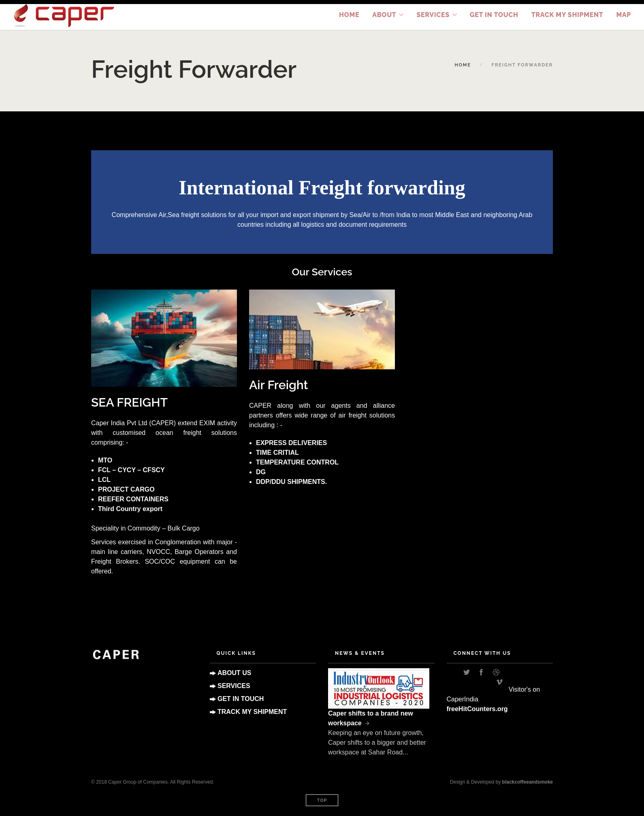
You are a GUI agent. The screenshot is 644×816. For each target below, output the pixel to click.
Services (433, 15)
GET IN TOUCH (241, 699)
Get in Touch (494, 15)
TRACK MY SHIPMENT (567, 15)
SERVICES (234, 686)
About (384, 15)
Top (322, 800)
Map (624, 15)
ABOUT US (235, 673)
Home (349, 15)
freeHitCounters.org (477, 709)
